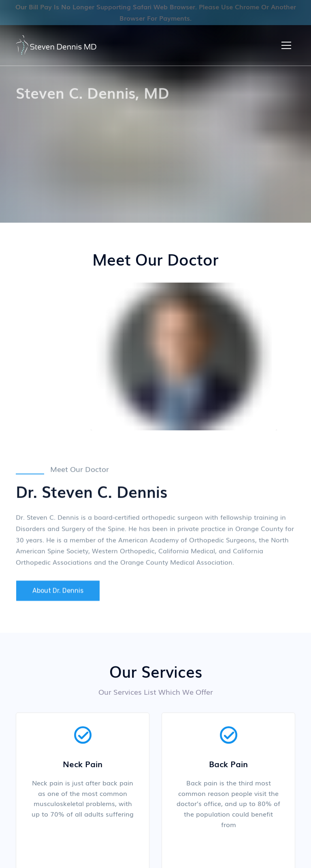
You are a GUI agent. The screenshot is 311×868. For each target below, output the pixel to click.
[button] (286, 45)
